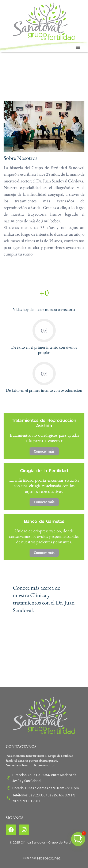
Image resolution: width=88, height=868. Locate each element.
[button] (78, 47)
